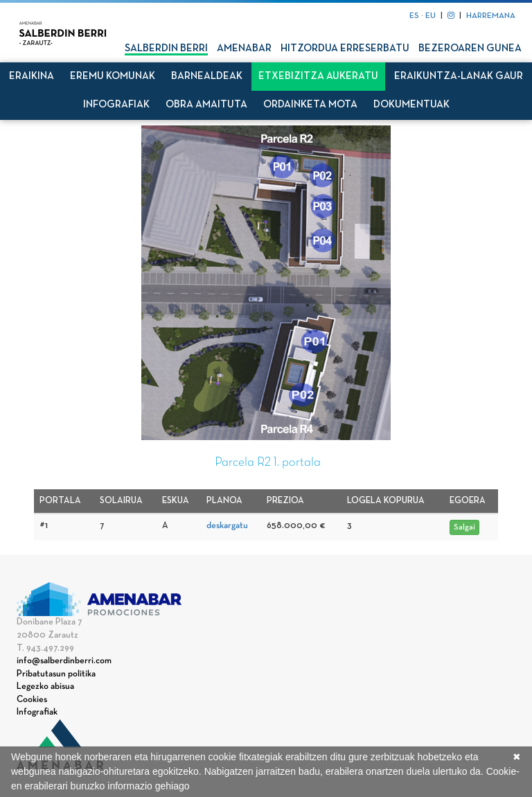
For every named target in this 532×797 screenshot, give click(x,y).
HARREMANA (491, 16)
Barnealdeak (207, 76)
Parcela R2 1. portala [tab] (268, 463)
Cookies (32, 700)
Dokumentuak (411, 105)
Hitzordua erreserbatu (345, 49)
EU (431, 16)
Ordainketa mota (310, 105)
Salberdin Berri (166, 49)
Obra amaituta (206, 105)
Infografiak (116, 105)
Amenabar (244, 49)
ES (414, 16)
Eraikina (32, 76)
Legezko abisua (45, 687)
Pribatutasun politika (56, 674)
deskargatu (227, 526)
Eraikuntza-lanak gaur (459, 76)
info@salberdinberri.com (64, 661)
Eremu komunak (113, 76)
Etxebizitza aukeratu (318, 76)
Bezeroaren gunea (470, 49)
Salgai (464, 527)
